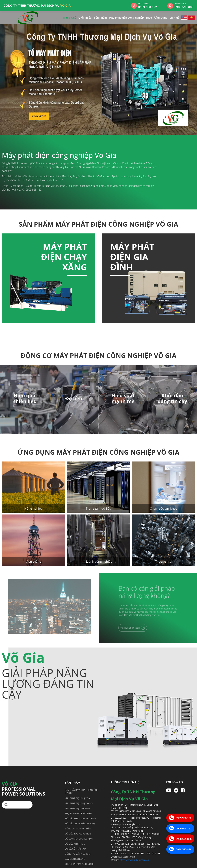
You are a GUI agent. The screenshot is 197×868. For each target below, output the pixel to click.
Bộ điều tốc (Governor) (78, 834)
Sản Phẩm (100, 18)
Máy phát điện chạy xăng (164, 257)
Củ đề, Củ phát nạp (75, 849)
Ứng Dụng (161, 18)
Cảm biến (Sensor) (75, 859)
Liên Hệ (174, 18)
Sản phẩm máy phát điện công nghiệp (82, 792)
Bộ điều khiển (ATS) (75, 844)
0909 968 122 (148, 7)
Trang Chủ (70, 18)
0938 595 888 (184, 7)
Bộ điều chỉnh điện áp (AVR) (80, 824)
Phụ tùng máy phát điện (78, 813)
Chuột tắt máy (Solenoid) (79, 864)
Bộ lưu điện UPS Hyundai (79, 839)
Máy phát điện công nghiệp (126, 18)
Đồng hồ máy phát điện (78, 854)
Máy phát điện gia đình (78, 808)
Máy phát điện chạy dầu (33, 257)
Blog (149, 18)
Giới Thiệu (85, 18)
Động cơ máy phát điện (78, 829)
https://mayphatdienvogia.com (135, 860)
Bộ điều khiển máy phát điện (81, 819)
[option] (48, 278)
